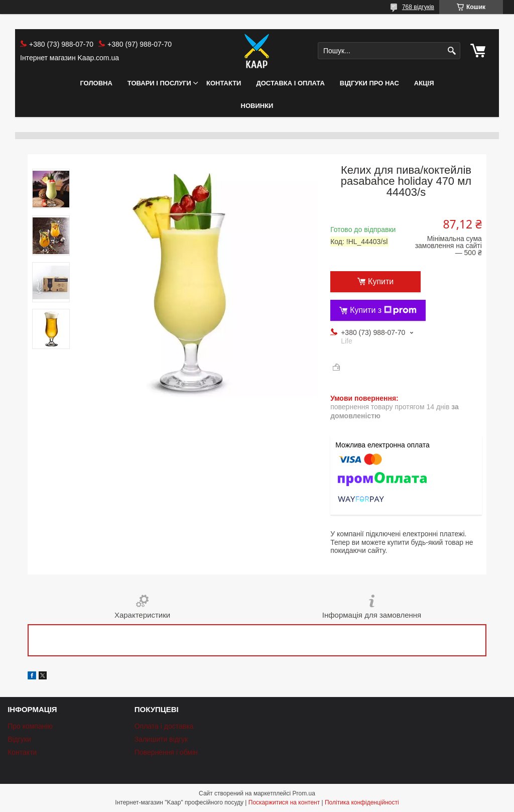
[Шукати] (452, 51)
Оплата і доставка (164, 726)
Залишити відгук (161, 739)
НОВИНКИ (257, 106)
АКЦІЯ (424, 83)
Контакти (224, 83)
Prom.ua (304, 793)
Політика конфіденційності (362, 802)
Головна (96, 83)
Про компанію (30, 726)
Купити (381, 281)
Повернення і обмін (166, 752)
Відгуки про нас (369, 83)
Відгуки (19, 739)
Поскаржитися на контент (284, 802)
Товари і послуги (159, 83)
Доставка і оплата (290, 83)
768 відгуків (418, 7)
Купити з (383, 310)
